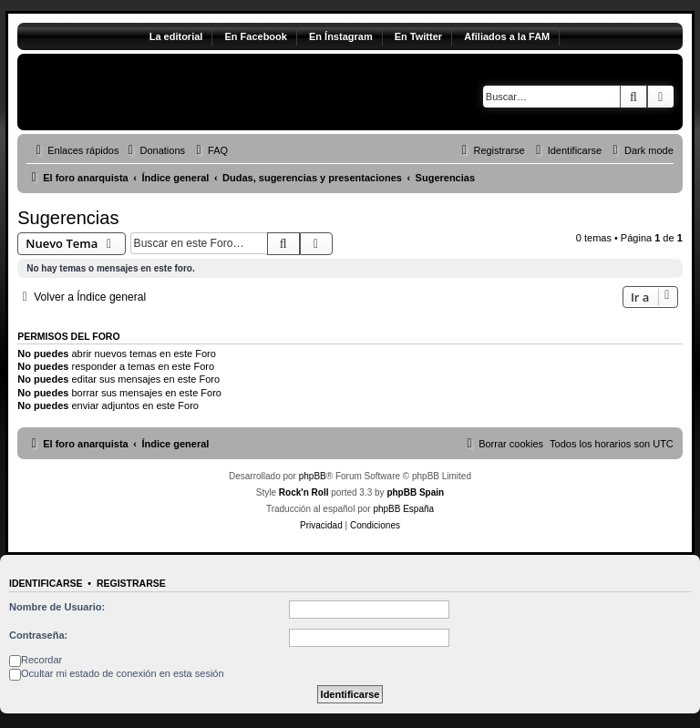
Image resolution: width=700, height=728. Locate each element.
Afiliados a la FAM (507, 36)
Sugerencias (68, 218)
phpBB (313, 476)
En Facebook (255, 36)
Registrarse (131, 583)
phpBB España (403, 509)
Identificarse (46, 583)
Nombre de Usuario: (57, 607)
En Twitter (418, 36)
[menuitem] (154, 150)
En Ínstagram (341, 36)
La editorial (176, 36)
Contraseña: (38, 635)
